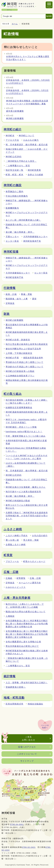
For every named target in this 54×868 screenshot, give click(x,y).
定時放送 (10, 303)
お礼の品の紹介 (40, 536)
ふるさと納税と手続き (17, 536)
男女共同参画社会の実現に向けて (22, 646)
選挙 (34, 299)
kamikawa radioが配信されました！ (24, 432)
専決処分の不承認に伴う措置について (24, 362)
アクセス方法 (12, 140)
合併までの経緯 (35, 175)
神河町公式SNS (14, 157)
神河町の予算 (12, 358)
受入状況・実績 (31, 540)
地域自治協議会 (35, 704)
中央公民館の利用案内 (17, 196)
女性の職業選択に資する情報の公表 (23, 642)
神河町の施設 (13, 185)
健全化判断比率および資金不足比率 (23, 349)
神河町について (26, 136)
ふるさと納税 (13, 529)
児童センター (12, 237)
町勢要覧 (21, 578)
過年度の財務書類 (15, 111)
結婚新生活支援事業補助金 (19, 408)
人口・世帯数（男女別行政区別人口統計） (27, 683)
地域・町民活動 (14, 698)
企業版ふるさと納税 (16, 545)
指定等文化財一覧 (15, 170)
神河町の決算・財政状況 (18, 340)
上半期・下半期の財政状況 (19, 353)
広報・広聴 (11, 572)
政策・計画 (11, 294)
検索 (50, 16)
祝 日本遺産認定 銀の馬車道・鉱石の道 (27, 145)
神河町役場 (11, 252)
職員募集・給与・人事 (17, 299)
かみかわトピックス (16, 587)
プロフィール (12, 561)
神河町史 (10, 136)
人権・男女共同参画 (17, 598)
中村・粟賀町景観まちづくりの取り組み (26, 436)
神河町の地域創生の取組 (18, 501)
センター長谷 (12, 241)
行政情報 (10, 288)
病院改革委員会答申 (33, 358)
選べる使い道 (12, 540)
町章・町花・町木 (15, 175)
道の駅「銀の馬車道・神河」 (20, 232)
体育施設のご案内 (15, 192)
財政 (7, 314)
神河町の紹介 (13, 129)
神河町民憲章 (34, 170)
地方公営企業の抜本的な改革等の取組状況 (27, 344)
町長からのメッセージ (34, 561)
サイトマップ (27, 761)
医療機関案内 (12, 208)
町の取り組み (13, 394)
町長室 (8, 555)
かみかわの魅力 (31, 140)
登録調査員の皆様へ (16, 687)
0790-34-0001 (17, 824)
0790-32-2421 (29, 847)
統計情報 (10, 676)
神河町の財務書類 (15, 118)
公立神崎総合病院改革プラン (20, 376)
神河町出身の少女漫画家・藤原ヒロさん (26, 487)
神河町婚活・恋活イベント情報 (21, 427)
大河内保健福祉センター (35, 237)
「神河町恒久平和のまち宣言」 (21, 161)
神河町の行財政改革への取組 (20, 371)
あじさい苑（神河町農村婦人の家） (23, 220)
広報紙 (9, 578)
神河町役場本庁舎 (32, 241)
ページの (45, 727)
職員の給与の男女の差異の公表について (26, 612)
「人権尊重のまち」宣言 (18, 166)
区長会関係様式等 (15, 704)
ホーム (15, 24)
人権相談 (10, 616)
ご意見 (29, 739)
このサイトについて (27, 754)
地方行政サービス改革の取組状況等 (23, 492)
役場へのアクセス (27, 747)
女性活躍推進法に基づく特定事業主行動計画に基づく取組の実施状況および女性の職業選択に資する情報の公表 (27, 624)
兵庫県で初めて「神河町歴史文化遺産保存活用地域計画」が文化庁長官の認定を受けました (27, 516)
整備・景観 (27, 294)
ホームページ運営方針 (30, 583)
